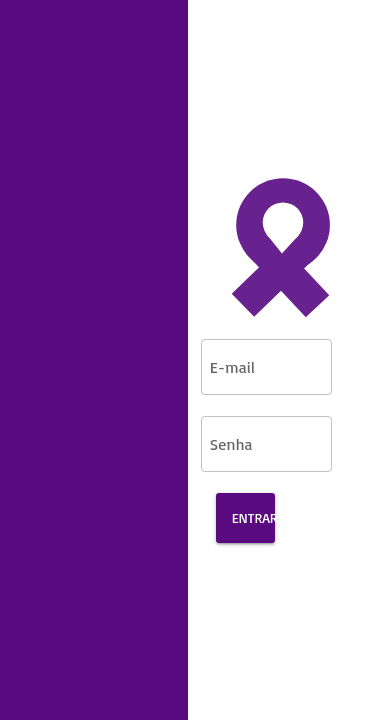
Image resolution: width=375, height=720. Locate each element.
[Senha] (251, 441)
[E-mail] (251, 364)
